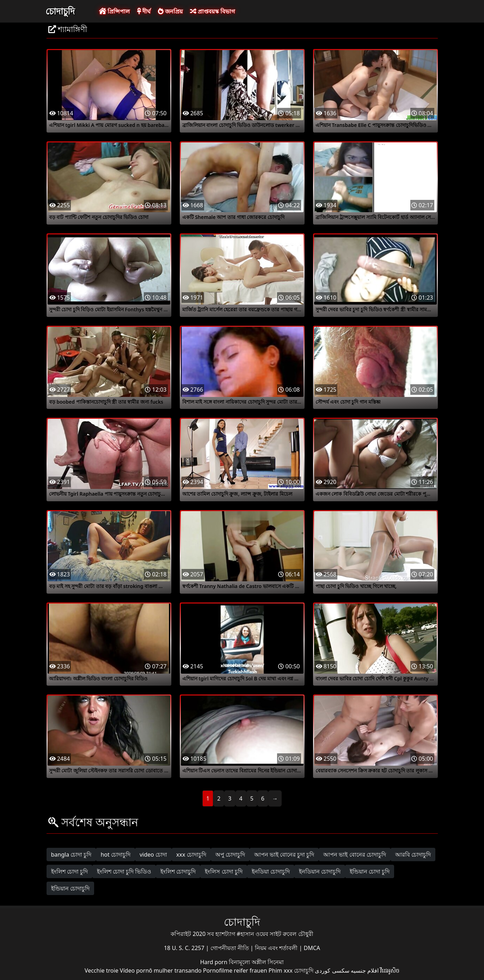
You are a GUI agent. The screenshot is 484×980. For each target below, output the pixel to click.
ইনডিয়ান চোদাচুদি (320, 871)
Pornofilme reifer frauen (235, 970)
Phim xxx (281, 970)
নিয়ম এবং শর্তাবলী (277, 948)
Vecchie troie (102, 970)
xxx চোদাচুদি (191, 855)
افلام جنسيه (365, 970)
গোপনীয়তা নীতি (230, 948)
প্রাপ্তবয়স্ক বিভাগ (212, 11)
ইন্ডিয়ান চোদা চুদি (370, 871)
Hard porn (215, 962)
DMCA (312, 948)
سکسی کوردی (332, 970)
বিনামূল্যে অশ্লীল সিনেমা (256, 962)
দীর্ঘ (144, 11)
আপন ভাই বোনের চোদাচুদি (354, 855)
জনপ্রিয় (170, 11)
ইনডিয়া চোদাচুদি (271, 871)
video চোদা (153, 855)
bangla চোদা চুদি (71, 855)
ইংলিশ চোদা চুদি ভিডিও (124, 871)
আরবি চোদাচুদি (413, 855)
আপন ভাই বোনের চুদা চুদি (284, 855)
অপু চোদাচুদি (230, 855)
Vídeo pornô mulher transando (161, 970)
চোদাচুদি (60, 11)
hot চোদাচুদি (115, 855)
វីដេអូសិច (390, 970)
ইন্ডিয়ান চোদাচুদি (70, 888)
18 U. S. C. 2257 (185, 948)
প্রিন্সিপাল (114, 11)
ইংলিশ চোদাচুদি (178, 871)
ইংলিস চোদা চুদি (223, 871)
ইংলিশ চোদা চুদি (69, 871)
